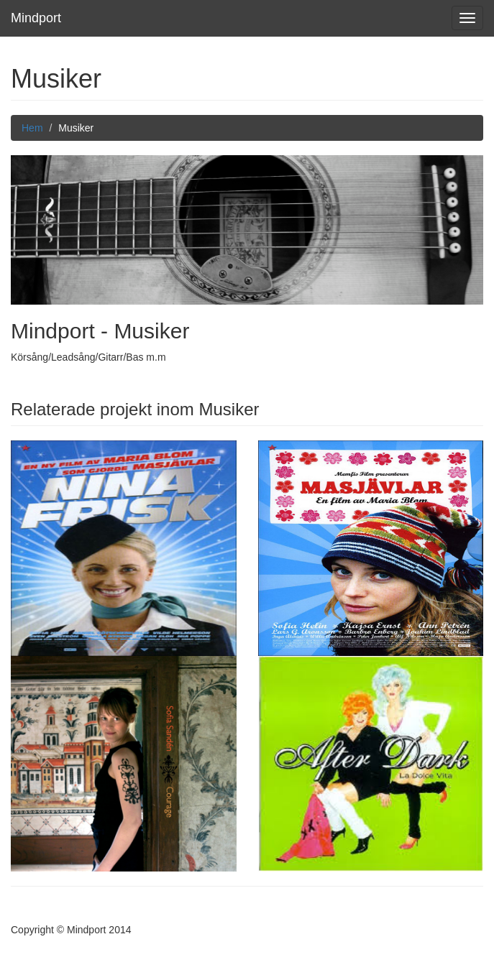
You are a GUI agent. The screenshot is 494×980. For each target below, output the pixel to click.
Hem (32, 128)
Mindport (36, 18)
